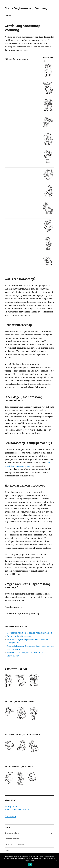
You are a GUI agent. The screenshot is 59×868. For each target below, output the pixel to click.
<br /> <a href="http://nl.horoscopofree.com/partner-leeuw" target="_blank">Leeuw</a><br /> (23, 139)
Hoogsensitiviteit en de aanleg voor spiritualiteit (29, 633)
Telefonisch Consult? (14, 845)
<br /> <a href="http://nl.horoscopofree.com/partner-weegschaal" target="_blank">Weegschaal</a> (23, 174)
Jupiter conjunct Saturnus (19, 636)
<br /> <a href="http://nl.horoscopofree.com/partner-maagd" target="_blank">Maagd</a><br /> (23, 157)
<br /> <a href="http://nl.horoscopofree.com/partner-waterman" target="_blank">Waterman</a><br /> (23, 243)
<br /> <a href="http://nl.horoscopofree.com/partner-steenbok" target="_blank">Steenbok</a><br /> (23, 226)
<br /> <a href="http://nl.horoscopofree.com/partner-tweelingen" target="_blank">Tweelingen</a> (23, 105)
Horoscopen (10, 816)
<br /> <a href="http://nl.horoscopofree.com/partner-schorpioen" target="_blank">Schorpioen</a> (23, 191)
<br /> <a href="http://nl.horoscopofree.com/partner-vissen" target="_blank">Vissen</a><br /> (23, 261)
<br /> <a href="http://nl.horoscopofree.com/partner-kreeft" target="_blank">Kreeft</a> (23, 122)
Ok (30, 865)
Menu (8, 15)
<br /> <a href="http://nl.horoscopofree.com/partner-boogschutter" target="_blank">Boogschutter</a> (23, 208)
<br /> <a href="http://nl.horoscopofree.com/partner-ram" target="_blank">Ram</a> (23, 71)
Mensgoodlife (11, 806)
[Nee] (56, 861)
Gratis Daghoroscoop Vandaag (26, 8)
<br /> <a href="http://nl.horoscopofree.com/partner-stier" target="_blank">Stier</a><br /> (23, 88)
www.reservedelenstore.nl (17, 810)
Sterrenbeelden (12, 833)
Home (7, 827)
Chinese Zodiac (12, 839)
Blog (7, 850)
